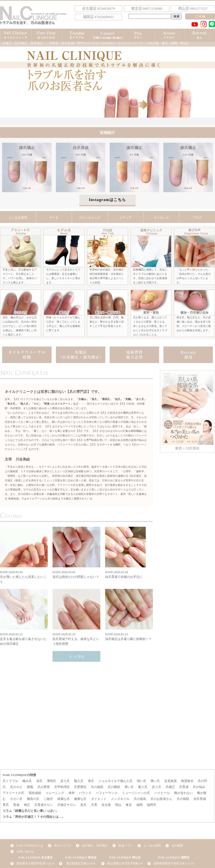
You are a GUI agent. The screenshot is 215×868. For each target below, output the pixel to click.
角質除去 (187, 781)
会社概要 (177, 846)
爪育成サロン (44, 805)
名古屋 (106, 805)
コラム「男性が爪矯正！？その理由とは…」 (34, 817)
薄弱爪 (51, 781)
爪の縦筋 (97, 787)
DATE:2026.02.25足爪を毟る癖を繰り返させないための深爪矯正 (24, 617)
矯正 (27, 805)
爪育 (94, 805)
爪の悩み (199, 787)
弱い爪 (142, 781)
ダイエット (99, 799)
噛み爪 (27, 781)
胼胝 (30, 787)
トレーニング (55, 793)
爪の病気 (140, 799)
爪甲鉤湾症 (62, 787)
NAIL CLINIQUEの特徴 (19, 775)
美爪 (83, 805)
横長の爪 (33, 799)
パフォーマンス (107, 793)
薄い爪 (129, 787)
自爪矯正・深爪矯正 (95, 846)
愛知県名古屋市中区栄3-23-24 (35, 863)
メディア (125, 218)
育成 (16, 805)
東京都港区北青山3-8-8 (81, 863)
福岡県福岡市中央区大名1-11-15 (174, 863)
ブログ (197, 218)
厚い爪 (155, 781)
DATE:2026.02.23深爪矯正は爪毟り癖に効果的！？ (129, 615)
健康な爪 (80, 799)
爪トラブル (10, 781)
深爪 (39, 781)
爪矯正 (170, 787)
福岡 (140, 805)
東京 (129, 805)
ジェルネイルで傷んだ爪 (116, 781)
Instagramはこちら (107, 200)
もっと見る (77, 656)
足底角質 (171, 781)
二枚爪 (48, 799)
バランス (85, 793)
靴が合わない (183, 793)
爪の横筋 (114, 787)
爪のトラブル (63, 846)
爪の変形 (44, 787)
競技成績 (35, 793)
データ (54, 218)
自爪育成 (200, 799)
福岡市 (152, 805)
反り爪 (65, 781)
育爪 (6, 805)
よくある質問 (18, 218)
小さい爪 (16, 799)
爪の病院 (183, 799)
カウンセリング (90, 218)
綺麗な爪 (64, 799)
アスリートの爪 (13, 793)
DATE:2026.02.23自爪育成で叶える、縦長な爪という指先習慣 (76, 617)
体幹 (72, 793)
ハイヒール (162, 793)
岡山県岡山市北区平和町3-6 (125, 863)
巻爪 (91, 781)
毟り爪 (143, 787)
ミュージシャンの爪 (136, 793)
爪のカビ (16, 787)
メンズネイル (120, 799)
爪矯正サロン (67, 805)
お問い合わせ (25, 852)
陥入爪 (79, 781)
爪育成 (184, 787)
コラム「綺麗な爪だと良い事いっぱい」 (31, 811)
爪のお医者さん (161, 799)
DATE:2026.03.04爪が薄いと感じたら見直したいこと (24, 555)
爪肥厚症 (80, 787)
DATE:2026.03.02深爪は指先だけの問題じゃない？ (76, 553)
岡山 (118, 805)
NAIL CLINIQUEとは (30, 846)
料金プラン (126, 846)
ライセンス (161, 218)
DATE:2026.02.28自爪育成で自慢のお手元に (129, 553)
